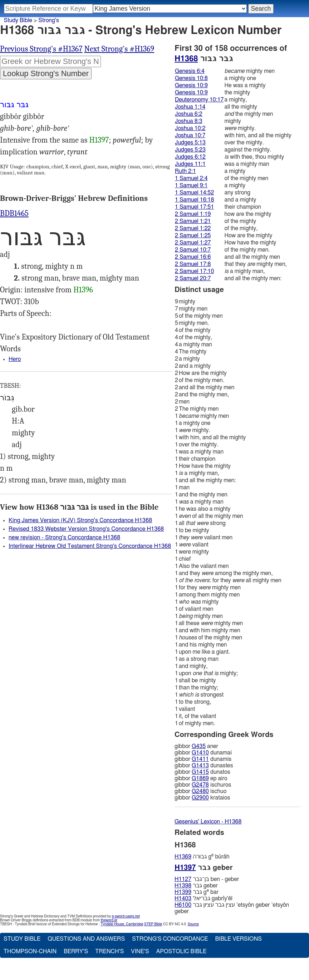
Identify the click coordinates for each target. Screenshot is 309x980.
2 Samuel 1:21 (193, 221)
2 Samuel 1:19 (193, 214)
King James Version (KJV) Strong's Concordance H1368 (80, 520)
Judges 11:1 (190, 164)
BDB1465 (14, 213)
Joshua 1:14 (190, 107)
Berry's (76, 951)
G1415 (200, 772)
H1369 (183, 857)
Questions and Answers (86, 939)
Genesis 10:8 (191, 78)
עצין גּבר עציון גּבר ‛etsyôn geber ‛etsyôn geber (232, 908)
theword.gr (109, 920)
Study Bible (18, 20)
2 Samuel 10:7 (193, 250)
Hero (15, 359)
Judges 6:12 (190, 157)
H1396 (83, 290)
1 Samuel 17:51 (194, 207)
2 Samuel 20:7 (193, 278)
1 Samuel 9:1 (191, 185)
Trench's (109, 951)
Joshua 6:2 (189, 114)
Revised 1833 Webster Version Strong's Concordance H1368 (86, 529)
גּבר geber (196, 886)
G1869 (200, 778)
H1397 (99, 140)
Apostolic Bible (182, 951)
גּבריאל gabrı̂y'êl (203, 899)
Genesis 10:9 (191, 85)
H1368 (186, 59)
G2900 (200, 798)
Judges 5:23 (190, 150)
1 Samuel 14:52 (194, 193)
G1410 (200, 753)
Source (193, 924)
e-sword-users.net (126, 916)
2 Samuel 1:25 (193, 236)
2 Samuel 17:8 (193, 264)
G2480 (200, 791)
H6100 (183, 905)
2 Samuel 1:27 (193, 243)
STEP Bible (153, 924)
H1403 (183, 899)
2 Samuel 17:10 (194, 271)
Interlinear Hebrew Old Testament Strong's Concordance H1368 (90, 546)
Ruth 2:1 (185, 171)
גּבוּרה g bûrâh (202, 857)
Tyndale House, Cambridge (122, 924)
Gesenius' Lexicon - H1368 (208, 822)
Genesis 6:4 (190, 71)
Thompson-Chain (30, 951)
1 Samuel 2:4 (191, 178)
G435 (199, 746)
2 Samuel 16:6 (193, 257)
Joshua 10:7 (190, 135)
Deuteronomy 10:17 (199, 100)
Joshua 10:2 (190, 128)
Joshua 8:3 (189, 121)
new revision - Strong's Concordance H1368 (64, 538)
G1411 (200, 759)
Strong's (49, 20)
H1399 (183, 892)
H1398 (183, 886)
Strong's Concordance (170, 939)
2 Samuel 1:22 (193, 228)
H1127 (183, 879)
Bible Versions (238, 939)
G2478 (200, 785)
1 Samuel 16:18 (194, 200)
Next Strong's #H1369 (119, 49)
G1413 (200, 766)
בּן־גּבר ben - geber (207, 879)
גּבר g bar (197, 892)
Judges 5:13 (190, 143)
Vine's (140, 951)
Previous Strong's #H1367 (41, 49)
